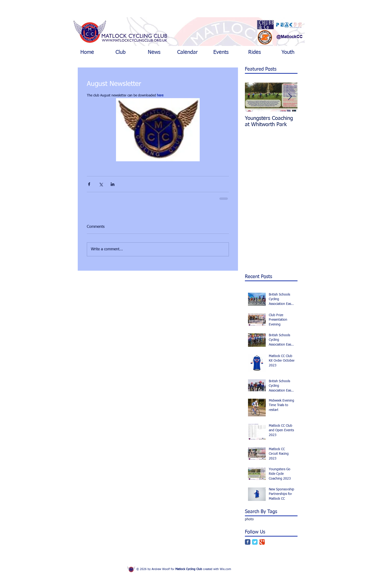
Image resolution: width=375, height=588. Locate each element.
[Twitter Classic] (255, 542)
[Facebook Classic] (248, 542)
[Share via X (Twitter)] (101, 184)
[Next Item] (290, 97)
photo (249, 519)
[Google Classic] (262, 542)
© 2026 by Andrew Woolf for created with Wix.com (184, 569)
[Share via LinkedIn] (113, 184)
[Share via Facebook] (89, 184)
